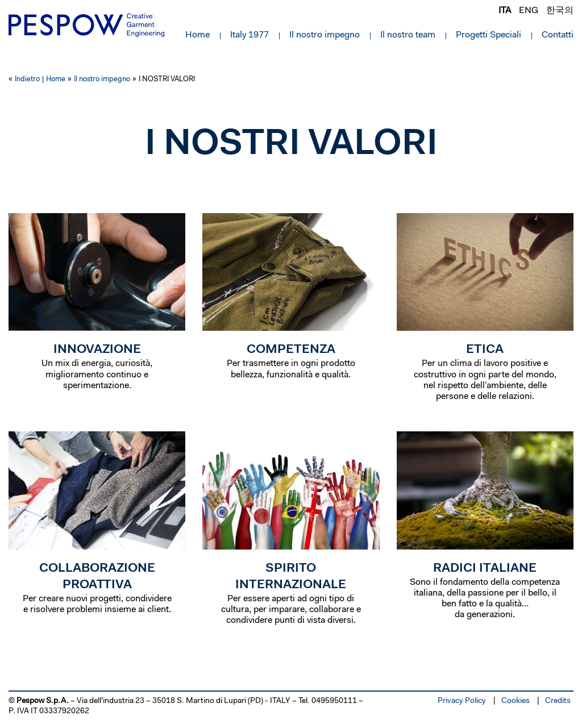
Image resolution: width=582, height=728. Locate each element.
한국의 (560, 11)
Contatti (558, 35)
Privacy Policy (462, 701)
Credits (558, 701)
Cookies (516, 701)
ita (505, 11)
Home (198, 35)
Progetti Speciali (489, 35)
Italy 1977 (250, 35)
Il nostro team (408, 35)
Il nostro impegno (325, 35)
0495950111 (334, 701)
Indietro (27, 79)
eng (529, 11)
